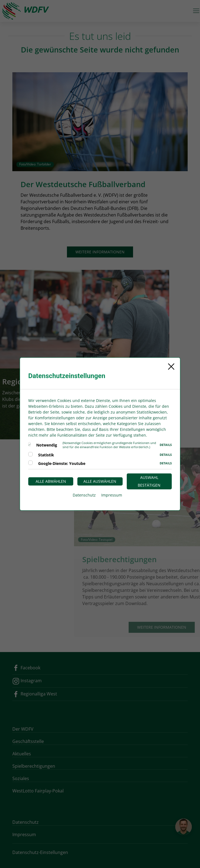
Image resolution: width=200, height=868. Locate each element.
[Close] (171, 367)
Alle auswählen (100, 481)
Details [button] (166, 445)
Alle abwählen (51, 481)
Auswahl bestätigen (149, 481)
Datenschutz (84, 495)
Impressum (112, 495)
